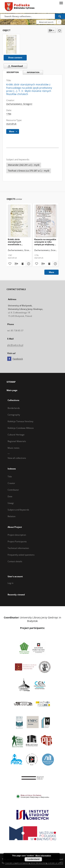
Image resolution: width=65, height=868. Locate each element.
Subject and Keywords (18, 510)
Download (15, 66)
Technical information (18, 548)
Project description (17, 535)
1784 (9, 114)
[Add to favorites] (60, 30)
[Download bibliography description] (16, 264)
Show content (15, 58)
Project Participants (17, 541)
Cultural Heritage (16, 435)
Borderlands (14, 408)
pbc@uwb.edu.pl (15, 345)
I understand (33, 859)
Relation (12, 516)
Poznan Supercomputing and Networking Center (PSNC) (34, 863)
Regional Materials (17, 441)
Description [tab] (13, 72)
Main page (12, 390)
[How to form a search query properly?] (59, 22)
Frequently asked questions (21, 555)
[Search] (60, 16)
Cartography (14, 415)
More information (43, 856)
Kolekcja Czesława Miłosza (21, 428)
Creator (11, 483)
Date (10, 496)
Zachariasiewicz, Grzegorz (19, 104)
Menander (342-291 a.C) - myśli (24, 165)
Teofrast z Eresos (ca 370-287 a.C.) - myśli (29, 171)
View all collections (17, 458)
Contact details (15, 561)
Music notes (14, 448)
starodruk (11, 124)
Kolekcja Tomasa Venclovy (21, 421)
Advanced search (46, 22)
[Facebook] (9, 359)
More (51, 272)
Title (10, 477)
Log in (11, 583)
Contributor (13, 490)
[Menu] (61, 3)
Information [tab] (33, 72)
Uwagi (11, 503)
